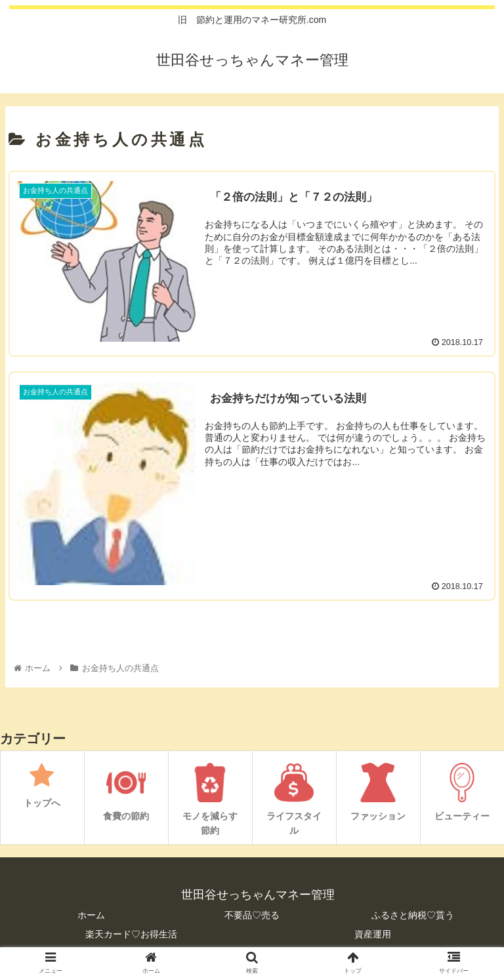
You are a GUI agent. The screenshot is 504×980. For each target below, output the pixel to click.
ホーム (91, 915)
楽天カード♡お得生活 (131, 934)
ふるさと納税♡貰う (413, 915)
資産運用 (373, 934)
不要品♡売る (252, 915)
